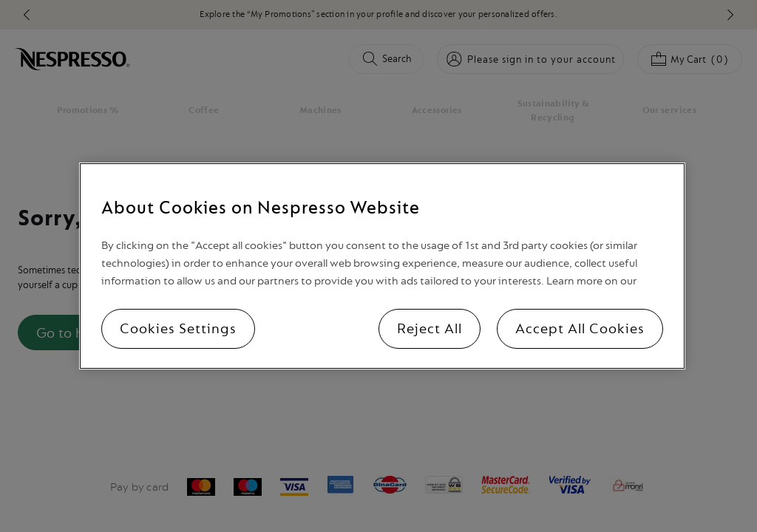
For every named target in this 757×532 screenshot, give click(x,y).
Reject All (430, 329)
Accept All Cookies (580, 329)
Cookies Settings (178, 329)
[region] (382, 266)
